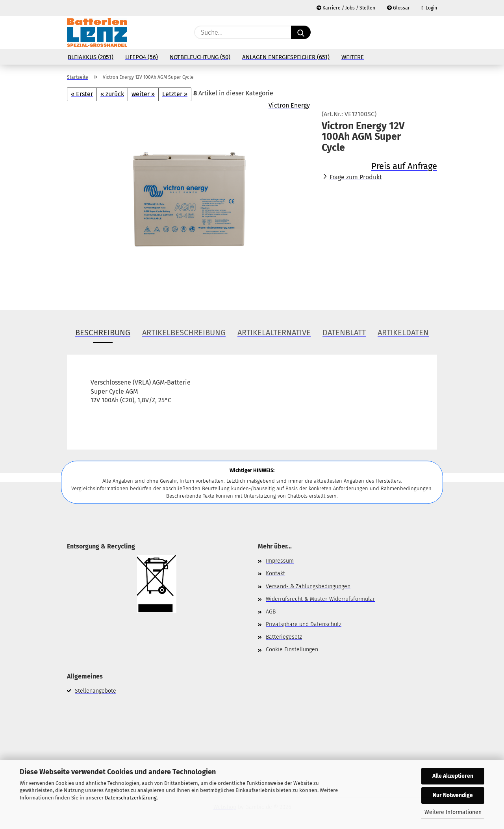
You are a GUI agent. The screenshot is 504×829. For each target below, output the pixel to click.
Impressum (280, 561)
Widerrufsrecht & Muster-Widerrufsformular (320, 599)
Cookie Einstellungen (292, 650)
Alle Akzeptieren (453, 776)
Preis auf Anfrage (404, 166)
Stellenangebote (95, 691)
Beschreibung (103, 333)
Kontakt (275, 573)
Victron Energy (289, 105)
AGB (271, 612)
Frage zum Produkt (356, 177)
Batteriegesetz (284, 637)
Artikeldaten (403, 333)
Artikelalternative (274, 333)
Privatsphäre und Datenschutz (304, 624)
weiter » (143, 94)
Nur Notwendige (453, 795)
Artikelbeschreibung (184, 333)
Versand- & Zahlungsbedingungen (308, 586)
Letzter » (175, 94)
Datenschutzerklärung (131, 798)
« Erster (82, 94)
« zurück (112, 94)
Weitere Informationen (453, 812)
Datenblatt (344, 333)
